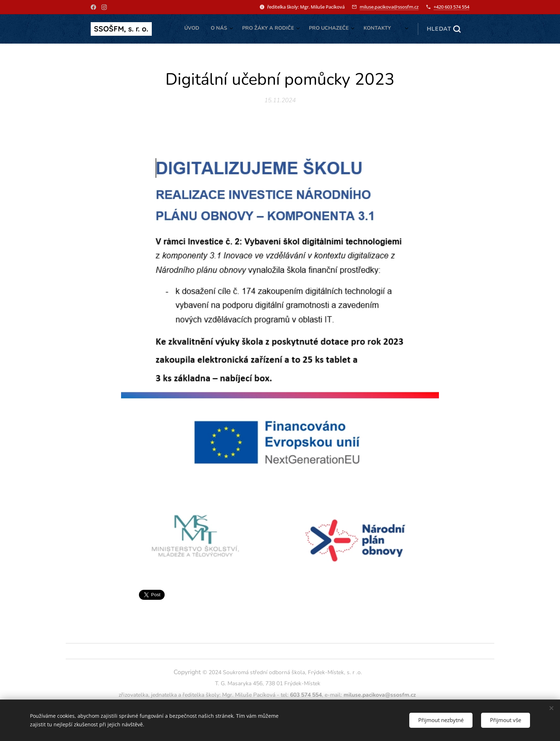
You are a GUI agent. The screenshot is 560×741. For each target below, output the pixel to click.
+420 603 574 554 (451, 7)
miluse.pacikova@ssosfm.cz (389, 7)
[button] (444, 29)
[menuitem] (330, 29)
